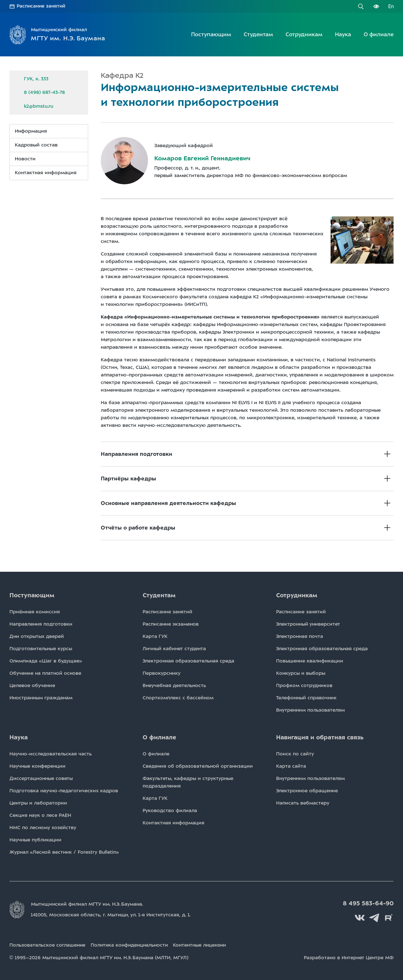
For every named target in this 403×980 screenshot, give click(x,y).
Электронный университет (308, 624)
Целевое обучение (32, 685)
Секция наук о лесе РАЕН (40, 815)
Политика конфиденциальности (131, 945)
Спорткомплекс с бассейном (178, 698)
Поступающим (211, 34)
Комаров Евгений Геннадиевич (202, 158)
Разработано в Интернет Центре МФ (349, 957)
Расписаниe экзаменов (171, 624)
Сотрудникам (304, 34)
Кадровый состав (36, 145)
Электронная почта (300, 636)
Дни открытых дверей (37, 636)
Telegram (375, 918)
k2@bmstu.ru (39, 106)
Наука (343, 34)
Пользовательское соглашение (48, 945)
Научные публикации (35, 840)
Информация (31, 131)
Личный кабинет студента (174, 649)
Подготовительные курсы (41, 649)
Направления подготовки (41, 624)
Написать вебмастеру (303, 803)
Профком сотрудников (304, 685)
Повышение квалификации (310, 661)
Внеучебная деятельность (174, 685)
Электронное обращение (307, 791)
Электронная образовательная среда (188, 661)
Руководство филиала (170, 811)
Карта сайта (291, 766)
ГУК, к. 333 (36, 79)
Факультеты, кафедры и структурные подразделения (188, 782)
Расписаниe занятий (167, 612)
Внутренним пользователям (310, 710)
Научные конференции (37, 766)
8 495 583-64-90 (369, 903)
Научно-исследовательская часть (51, 754)
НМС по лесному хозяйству (43, 828)
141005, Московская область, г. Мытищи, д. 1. (111, 915)
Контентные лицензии (203, 945)
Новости (25, 159)
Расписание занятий (42, 6)
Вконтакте (360, 918)
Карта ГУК (155, 636)
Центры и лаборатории (38, 803)
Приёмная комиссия (35, 612)
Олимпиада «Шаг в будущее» (46, 661)
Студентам (258, 34)
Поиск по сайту (295, 754)
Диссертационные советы (41, 778)
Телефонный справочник (306, 698)
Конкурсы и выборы (301, 673)
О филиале (379, 34)
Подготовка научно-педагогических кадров (64, 791)
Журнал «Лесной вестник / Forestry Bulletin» (64, 852)
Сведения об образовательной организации (198, 766)
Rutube (389, 918)
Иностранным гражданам (41, 698)
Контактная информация (46, 173)
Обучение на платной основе (45, 673)
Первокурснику (162, 673)
